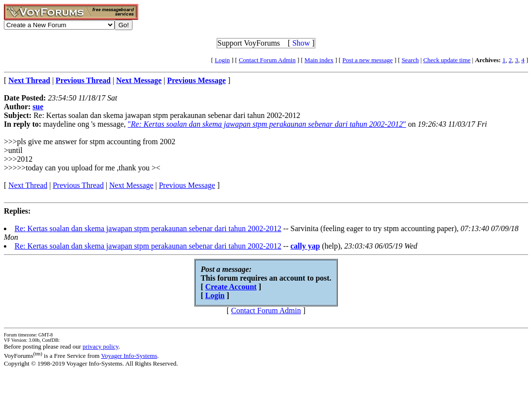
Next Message (131, 185)
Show (301, 43)
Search (410, 60)
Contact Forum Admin (267, 60)
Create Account (231, 287)
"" (267, 124)
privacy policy (100, 346)
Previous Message (187, 185)
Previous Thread (78, 185)
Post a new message (367, 60)
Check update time (447, 60)
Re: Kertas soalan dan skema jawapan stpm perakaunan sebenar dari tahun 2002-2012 (148, 228)
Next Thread (28, 185)
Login (222, 60)
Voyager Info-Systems (129, 356)
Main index (319, 60)
